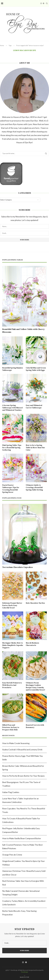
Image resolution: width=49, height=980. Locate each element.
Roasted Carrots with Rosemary (35, 726)
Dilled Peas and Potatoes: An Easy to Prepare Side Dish (11, 727)
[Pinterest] (44, 3)
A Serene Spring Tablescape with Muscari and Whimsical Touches (13, 408)
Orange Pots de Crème (12, 855)
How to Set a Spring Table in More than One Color (35, 448)
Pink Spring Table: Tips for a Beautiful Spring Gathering (12, 448)
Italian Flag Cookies (11, 792)
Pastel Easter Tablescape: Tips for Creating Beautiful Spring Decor (11, 489)
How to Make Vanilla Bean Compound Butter (22, 838)
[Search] (47, 3)
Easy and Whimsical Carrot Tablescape (34, 407)
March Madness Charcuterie (32, 644)
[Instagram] (41, 3)
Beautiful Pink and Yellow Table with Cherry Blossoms (23, 331)
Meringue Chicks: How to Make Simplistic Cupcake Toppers (13, 645)
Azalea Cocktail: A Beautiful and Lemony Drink (22, 750)
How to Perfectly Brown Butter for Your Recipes (23, 776)
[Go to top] (25, 977)
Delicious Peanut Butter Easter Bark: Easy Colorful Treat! (12, 605)
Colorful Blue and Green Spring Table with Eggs (36, 369)
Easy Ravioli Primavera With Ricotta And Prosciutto (12, 685)
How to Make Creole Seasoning (16, 743)
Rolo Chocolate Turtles (35, 603)
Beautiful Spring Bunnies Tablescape (13, 369)
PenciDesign (24, 972)
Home (2, 45)
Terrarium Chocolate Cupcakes (18, 567)
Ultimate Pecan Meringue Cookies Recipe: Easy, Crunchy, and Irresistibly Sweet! (35, 686)
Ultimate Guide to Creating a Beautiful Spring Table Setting (34, 488)
